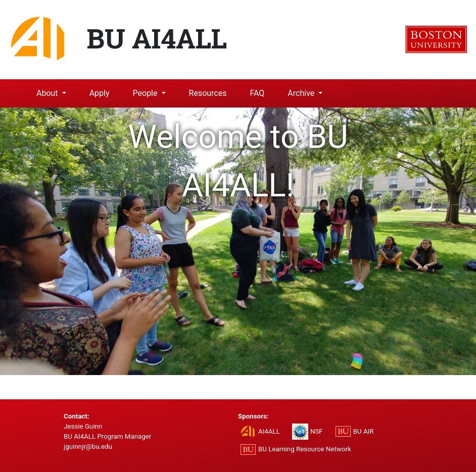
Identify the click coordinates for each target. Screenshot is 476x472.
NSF (317, 431)
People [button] (146, 93)
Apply (100, 93)
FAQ (257, 93)
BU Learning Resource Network (305, 449)
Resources (208, 93)
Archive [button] (302, 93)
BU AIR (364, 431)
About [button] (48, 93)
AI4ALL (269, 431)
